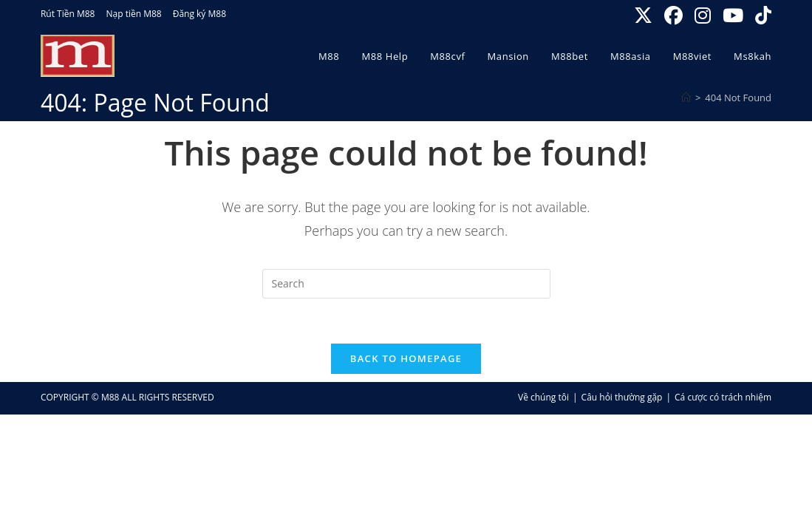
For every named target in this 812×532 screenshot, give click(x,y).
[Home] (686, 98)
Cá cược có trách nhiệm (723, 397)
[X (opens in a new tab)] (645, 16)
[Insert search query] (406, 284)
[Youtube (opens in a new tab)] (734, 16)
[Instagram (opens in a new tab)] (704, 16)
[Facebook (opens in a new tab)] (675, 16)
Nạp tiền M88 (133, 14)
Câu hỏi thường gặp (622, 397)
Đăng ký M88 (199, 14)
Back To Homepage (406, 358)
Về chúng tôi (543, 397)
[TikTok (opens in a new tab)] (761, 16)
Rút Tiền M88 (68, 14)
